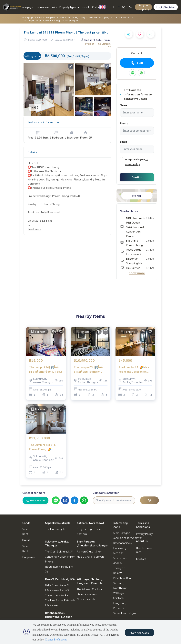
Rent (25, 534)
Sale (25, 529)
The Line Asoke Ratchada (60, 600)
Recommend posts (46, 7)
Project (85, 7)
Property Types (69, 7)
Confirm (137, 177)
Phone (124, 123)
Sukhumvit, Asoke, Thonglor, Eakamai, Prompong (84, 17)
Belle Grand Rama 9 (57, 585)
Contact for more (34, 493)
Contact (97, 7)
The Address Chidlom (89, 589)
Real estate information (43, 122)
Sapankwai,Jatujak (57, 523)
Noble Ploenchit (87, 599)
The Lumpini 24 (122, 17)
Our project (30, 557)
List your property (143, 7)
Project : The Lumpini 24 (98, 45)
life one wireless (87, 594)
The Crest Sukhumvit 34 (59, 551)
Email (123, 141)
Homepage (27, 7)
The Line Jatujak (55, 529)
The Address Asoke (57, 595)
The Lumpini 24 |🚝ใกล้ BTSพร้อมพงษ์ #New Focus (88, 369)
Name (124, 105)
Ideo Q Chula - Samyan (90, 556)
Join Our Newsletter (106, 493)
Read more (35, 229)
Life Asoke (51, 605)
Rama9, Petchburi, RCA (60, 579)
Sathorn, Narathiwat (90, 523)
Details (32, 152)
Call (137, 63)
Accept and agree (135, 159)
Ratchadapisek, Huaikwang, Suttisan (123, 548)
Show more (137, 273)
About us (142, 541)
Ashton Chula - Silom (90, 551)
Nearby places (129, 211)
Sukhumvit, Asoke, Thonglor (120, 563)
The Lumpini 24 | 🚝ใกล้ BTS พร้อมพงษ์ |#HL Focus (46, 369)
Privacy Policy (144, 534)
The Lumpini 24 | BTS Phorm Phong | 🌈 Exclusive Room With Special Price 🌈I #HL (43, 447)
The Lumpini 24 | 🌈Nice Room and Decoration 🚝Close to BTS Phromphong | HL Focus (135, 369)
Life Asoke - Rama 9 (57, 590)
